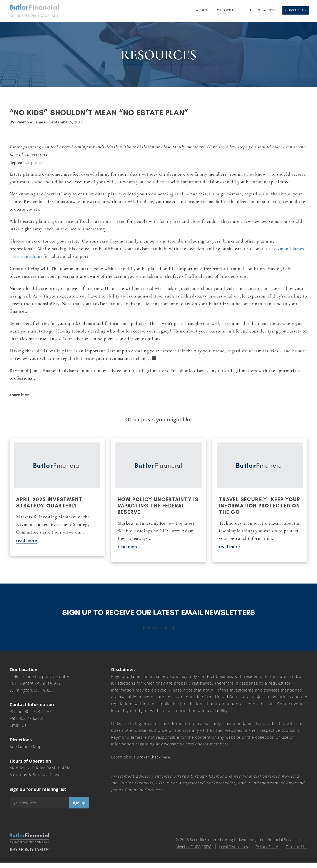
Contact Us (296, 10)
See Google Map (26, 752)
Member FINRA (180, 852)
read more (27, 546)
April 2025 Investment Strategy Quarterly (50, 508)
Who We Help (229, 10)
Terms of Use (296, 852)
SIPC (201, 852)
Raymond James (32, 126)
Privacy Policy (264, 852)
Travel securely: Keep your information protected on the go (252, 511)
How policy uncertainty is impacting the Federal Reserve (156, 511)
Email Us (18, 731)
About (202, 10)
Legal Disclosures (228, 852)
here (155, 762)
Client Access (263, 10)
